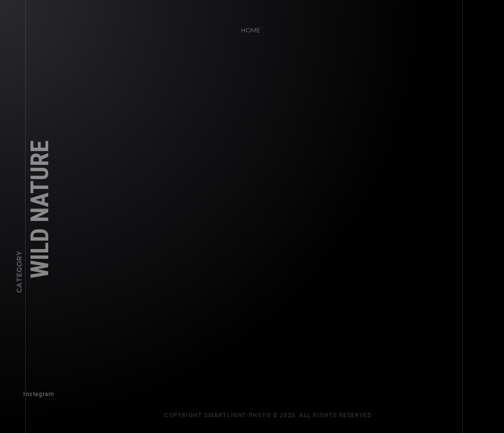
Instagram (35, 391)
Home (248, 27)
